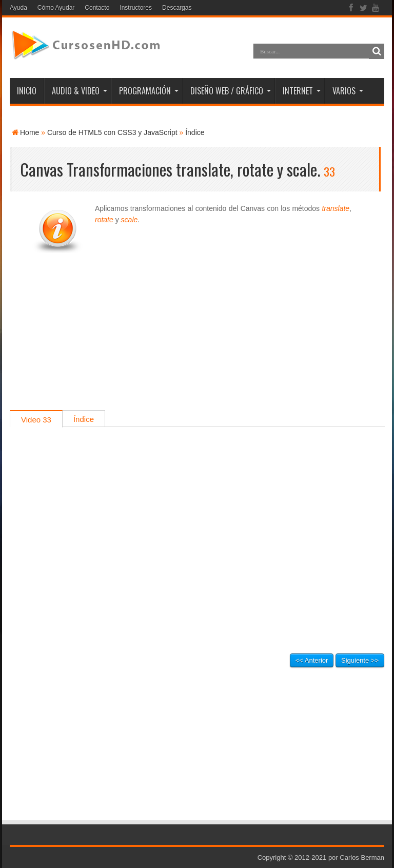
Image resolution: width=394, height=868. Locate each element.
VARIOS (348, 91)
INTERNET (302, 91)
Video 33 (36, 420)
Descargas (177, 8)
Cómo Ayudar (56, 8)
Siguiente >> (360, 660)
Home (29, 132)
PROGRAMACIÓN (149, 91)
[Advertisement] (197, 338)
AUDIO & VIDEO (80, 91)
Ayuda (18, 8)
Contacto (97, 8)
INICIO (27, 91)
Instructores (136, 8)
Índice (195, 132)
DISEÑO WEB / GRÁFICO (231, 91)
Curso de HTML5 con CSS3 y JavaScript (112, 132)
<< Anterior (312, 660)
